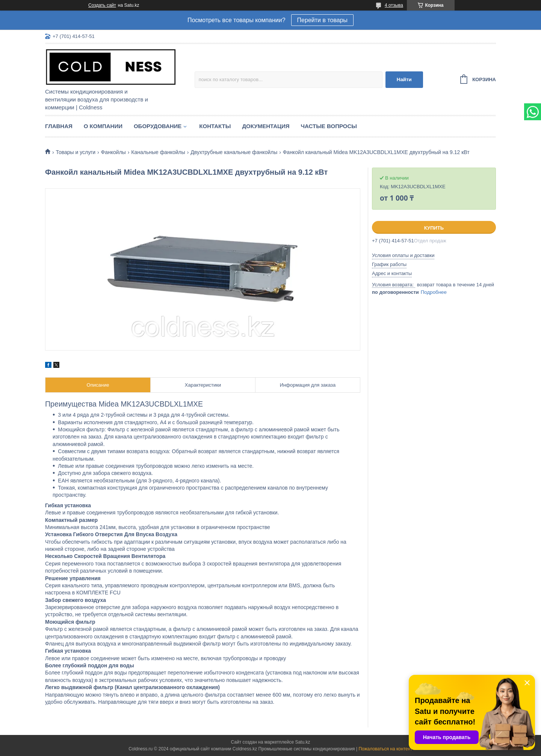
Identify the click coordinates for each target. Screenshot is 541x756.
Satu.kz (302, 742)
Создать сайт (102, 5)
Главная (59, 126)
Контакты (215, 126)
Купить (434, 228)
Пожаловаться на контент (385, 749)
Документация (266, 126)
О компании (103, 126)
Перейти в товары (322, 20)
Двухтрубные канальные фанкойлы (234, 152)
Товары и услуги (76, 152)
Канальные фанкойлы (158, 152)
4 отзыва (394, 5)
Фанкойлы (113, 152)
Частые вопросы (329, 126)
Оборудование (158, 126)
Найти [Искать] (404, 79)
